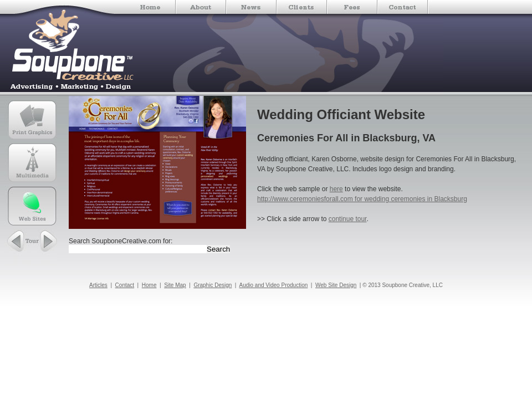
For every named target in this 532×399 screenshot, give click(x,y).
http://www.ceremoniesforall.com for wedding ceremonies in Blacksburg (362, 199)
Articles (98, 285)
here (336, 189)
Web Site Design (336, 285)
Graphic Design (213, 285)
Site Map (175, 285)
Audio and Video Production (273, 285)
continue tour (348, 219)
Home (149, 285)
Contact (125, 285)
